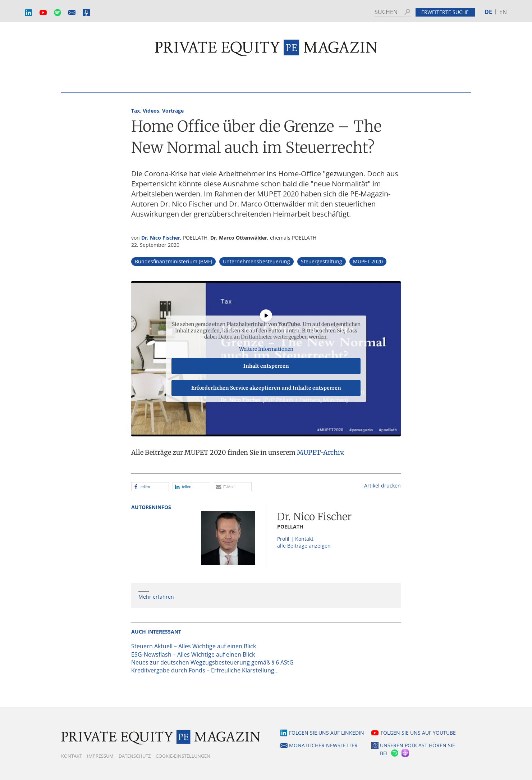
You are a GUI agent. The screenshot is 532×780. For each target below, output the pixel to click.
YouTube (43, 13)
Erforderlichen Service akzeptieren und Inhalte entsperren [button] (266, 388)
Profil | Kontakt (295, 539)
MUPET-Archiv (320, 452)
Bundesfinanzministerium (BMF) (173, 261)
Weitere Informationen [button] (266, 349)
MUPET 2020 (368, 261)
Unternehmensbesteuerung (256, 261)
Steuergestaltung (322, 261)
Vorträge (173, 111)
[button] (150, 487)
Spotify (58, 13)
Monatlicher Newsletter (72, 13)
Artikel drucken (382, 486)
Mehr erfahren (156, 597)
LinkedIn (29, 13)
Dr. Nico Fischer (161, 238)
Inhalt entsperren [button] (266, 366)
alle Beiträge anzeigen (304, 546)
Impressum (100, 756)
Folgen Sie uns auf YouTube (418, 733)
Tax (136, 111)
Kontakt (72, 756)
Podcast (86, 13)
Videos (151, 111)
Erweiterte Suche (445, 12)
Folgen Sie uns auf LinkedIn (327, 733)
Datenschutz (135, 756)
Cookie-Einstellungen (183, 756)
